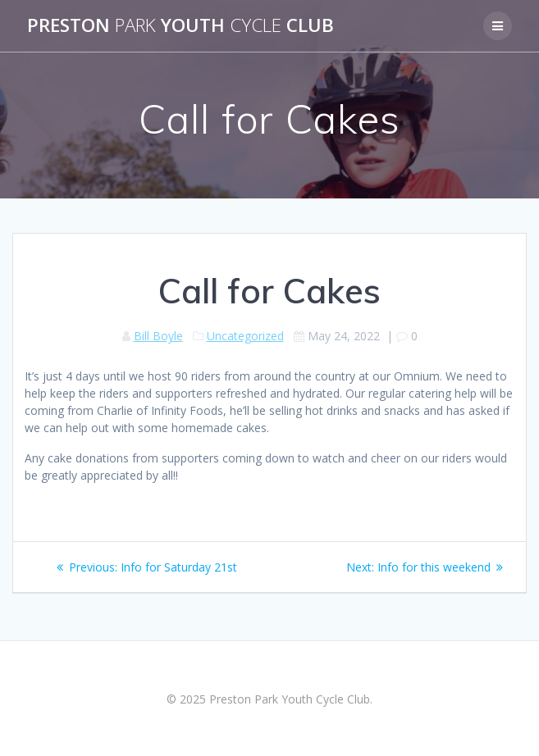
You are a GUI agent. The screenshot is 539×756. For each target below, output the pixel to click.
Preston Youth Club (180, 25)
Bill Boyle (158, 336)
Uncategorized (245, 336)
